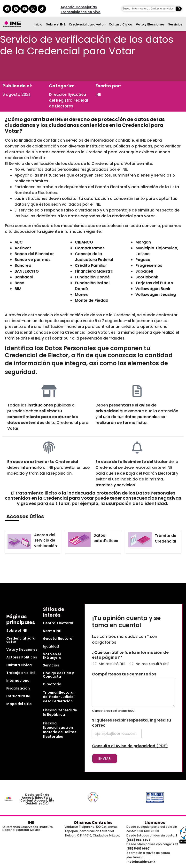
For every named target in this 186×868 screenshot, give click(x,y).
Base (19, 283)
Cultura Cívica (120, 24)
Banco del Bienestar (34, 254)
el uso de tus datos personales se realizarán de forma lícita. (130, 420)
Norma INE (52, 631)
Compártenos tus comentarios (124, 674)
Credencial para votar (87, 24)
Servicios (175, 24)
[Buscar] (179, 9)
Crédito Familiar (91, 265)
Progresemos (149, 265)
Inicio (38, 24)
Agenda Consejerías (79, 7)
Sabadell (144, 271)
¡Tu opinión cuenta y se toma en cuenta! (126, 622)
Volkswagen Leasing (156, 295)
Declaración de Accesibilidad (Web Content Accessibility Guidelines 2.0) (37, 799)
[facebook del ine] (7, 9)
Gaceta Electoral (58, 639)
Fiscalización (18, 688)
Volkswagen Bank (153, 289)
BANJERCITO (27, 271)
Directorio (52, 684)
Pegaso (143, 260)
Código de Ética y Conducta (58, 675)
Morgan (143, 242)
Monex (81, 295)
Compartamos (90, 248)
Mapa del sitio (19, 704)
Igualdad (51, 646)
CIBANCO (84, 242)
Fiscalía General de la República (60, 712)
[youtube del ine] (24, 9)
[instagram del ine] (33, 9)
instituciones (40, 405)
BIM (18, 289)
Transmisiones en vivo (81, 12)
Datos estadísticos (106, 538)
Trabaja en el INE (21, 673)
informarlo (31, 467)
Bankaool (24, 277)
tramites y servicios (115, 485)
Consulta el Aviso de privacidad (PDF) (130, 746)
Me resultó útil (112, 664)
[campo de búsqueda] (149, 9)
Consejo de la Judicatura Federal (94, 257)
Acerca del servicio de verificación (46, 540)
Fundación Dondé (92, 277)
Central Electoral (58, 623)
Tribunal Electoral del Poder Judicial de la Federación (59, 697)
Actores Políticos (22, 657)
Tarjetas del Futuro (154, 283)
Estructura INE (19, 696)
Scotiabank (147, 277)
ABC (19, 242)
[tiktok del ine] (42, 9)
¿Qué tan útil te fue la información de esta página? (130, 655)
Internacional (18, 681)
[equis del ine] (16, 9)
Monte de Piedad (92, 300)
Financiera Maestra (94, 271)
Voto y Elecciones (150, 24)
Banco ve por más (33, 260)
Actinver (23, 248)
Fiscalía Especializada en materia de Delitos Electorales (60, 730)
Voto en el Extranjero (52, 656)
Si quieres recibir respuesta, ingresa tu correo (132, 723)
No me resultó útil (152, 664)
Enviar (105, 758)
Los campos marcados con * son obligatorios (125, 639)
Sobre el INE (56, 24)
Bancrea (23, 265)
